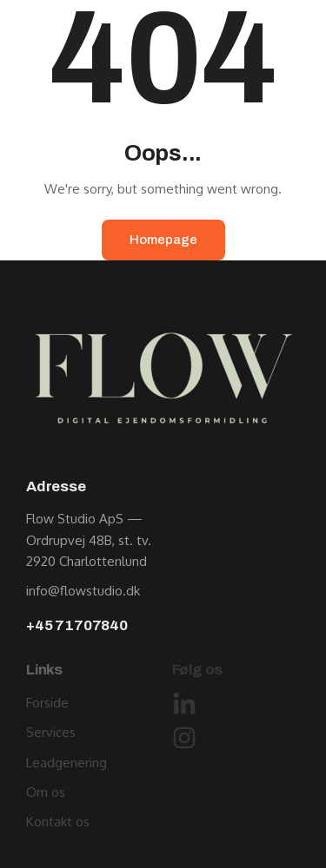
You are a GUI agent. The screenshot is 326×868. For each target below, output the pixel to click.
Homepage (163, 240)
